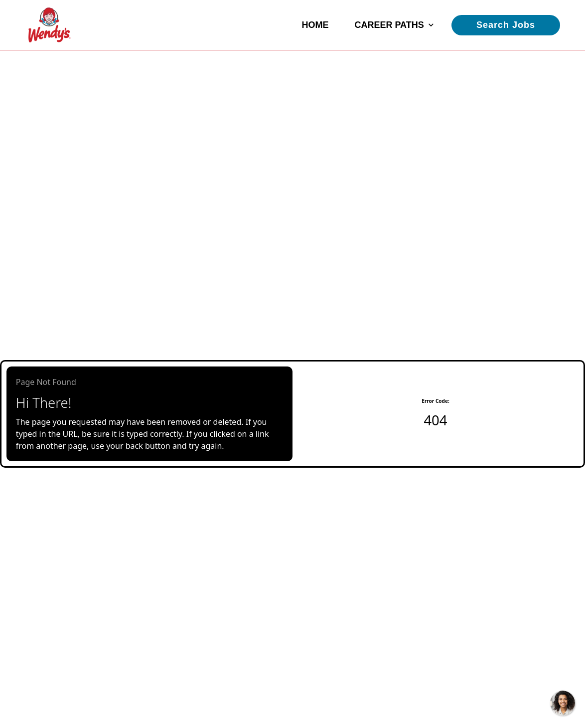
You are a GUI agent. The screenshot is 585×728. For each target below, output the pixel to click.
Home (315, 25)
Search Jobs (506, 25)
